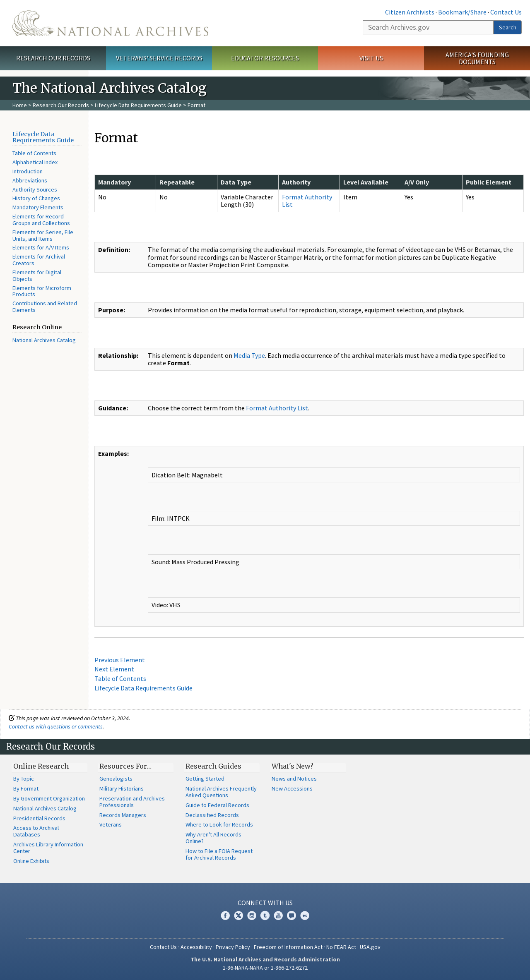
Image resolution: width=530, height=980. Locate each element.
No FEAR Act (341, 947)
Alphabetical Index (35, 162)
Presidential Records (39, 818)
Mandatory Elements (38, 207)
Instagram (252, 915)
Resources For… (125, 766)
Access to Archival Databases (36, 831)
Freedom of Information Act (288, 947)
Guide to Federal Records (217, 805)
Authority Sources (35, 189)
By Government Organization (49, 798)
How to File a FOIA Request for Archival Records (219, 854)
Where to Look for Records (219, 824)
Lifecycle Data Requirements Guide (138, 105)
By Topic (24, 779)
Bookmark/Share (462, 12)
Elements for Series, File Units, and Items (43, 235)
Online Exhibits (31, 861)
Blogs (291, 915)
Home (20, 105)
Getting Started (205, 779)
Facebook (225, 915)
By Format (26, 788)
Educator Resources (265, 58)
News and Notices (294, 779)
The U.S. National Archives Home (110, 23)
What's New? (293, 766)
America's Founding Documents (477, 58)
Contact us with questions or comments (56, 726)
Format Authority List (307, 201)
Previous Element (120, 660)
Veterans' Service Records (159, 58)
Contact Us (506, 12)
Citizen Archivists (410, 12)
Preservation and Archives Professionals (132, 802)
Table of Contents (34, 153)
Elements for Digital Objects (37, 276)
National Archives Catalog (44, 340)
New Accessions (292, 788)
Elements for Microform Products (42, 291)
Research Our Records (53, 58)
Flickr (305, 915)
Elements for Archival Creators (39, 260)
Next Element (114, 669)
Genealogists (116, 779)
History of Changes (36, 198)
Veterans (111, 824)
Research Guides (213, 766)
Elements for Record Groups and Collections (41, 220)
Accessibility (196, 947)
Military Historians (122, 788)
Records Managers (123, 815)
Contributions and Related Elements (45, 307)
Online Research (41, 766)
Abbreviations (30, 180)
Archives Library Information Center (48, 848)
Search (508, 27)
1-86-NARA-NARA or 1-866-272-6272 (265, 968)
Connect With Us (265, 903)
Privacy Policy (233, 947)
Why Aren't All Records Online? (213, 838)
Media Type (249, 355)
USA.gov (370, 947)
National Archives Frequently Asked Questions (221, 792)
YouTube (278, 915)
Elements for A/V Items (41, 247)
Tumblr (265, 915)
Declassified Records (212, 815)
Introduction (28, 171)
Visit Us (371, 58)
